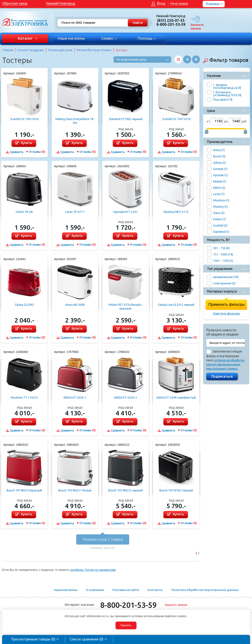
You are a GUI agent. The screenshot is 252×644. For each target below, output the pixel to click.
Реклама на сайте (126, 590)
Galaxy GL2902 (24, 305)
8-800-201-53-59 (128, 605)
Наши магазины (71, 38)
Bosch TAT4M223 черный (125, 490)
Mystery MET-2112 (176, 212)
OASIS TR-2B (24, 212)
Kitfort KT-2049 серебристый (176, 398)
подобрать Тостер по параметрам (93, 570)
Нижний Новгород (61, 3)
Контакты (155, 590)
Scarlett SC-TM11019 (176, 119)
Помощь (147, 38)
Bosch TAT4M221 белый (75, 490)
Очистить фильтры (226, 314)
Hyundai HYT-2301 (126, 212)
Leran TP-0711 (75, 212)
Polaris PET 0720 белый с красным (125, 307)
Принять (126, 625)
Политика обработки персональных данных (205, 590)
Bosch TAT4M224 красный (24, 490)
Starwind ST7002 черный (125, 119)
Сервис (109, 38)
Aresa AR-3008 (75, 305)
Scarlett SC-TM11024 (24, 119)
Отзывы (37, 152)
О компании (95, 590)
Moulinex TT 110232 (24, 398)
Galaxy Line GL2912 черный (176, 305)
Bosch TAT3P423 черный (176, 490)
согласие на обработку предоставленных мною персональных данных (225, 364)
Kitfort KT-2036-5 (126, 398)
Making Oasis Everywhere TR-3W (75, 121)
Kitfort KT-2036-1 (75, 398)
